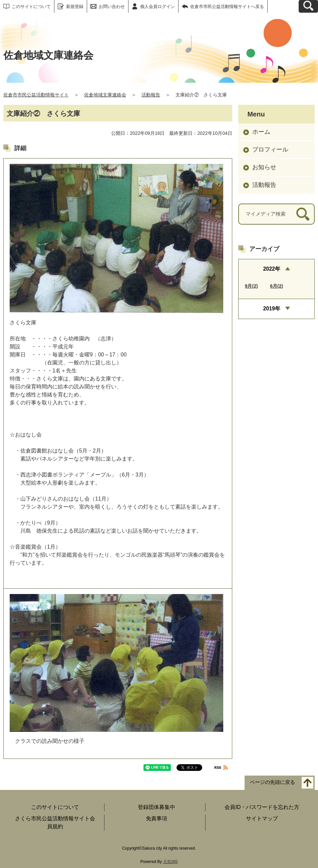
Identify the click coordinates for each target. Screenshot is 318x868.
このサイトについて (31, 7)
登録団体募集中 (156, 807)
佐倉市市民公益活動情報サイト (36, 95)
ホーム (261, 132)
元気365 (171, 862)
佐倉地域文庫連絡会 (105, 95)
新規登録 (75, 7)
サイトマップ (262, 818)
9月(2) (251, 286)
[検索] (303, 214)
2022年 (272, 269)
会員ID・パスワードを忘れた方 (262, 807)
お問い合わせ (112, 7)
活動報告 (151, 95)
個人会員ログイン (157, 7)
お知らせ (264, 167)
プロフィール (270, 150)
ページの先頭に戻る (272, 782)
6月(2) (276, 286)
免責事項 (156, 818)
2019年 (272, 309)
